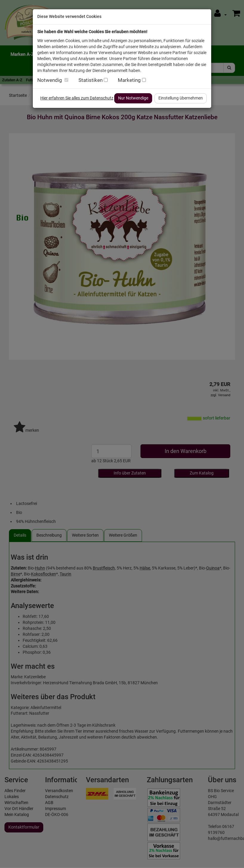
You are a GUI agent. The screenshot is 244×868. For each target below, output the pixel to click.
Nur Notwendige (133, 98)
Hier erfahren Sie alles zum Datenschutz (77, 98)
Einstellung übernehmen (181, 98)
